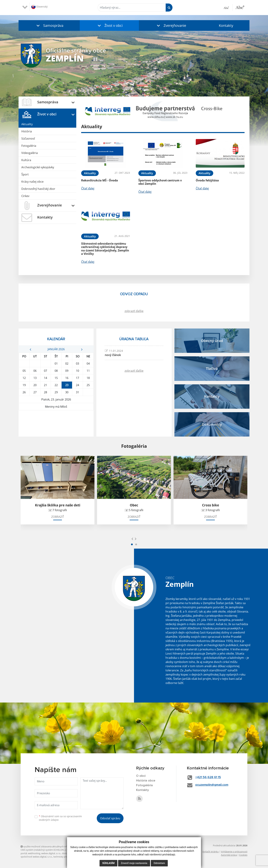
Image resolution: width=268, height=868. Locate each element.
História (27, 131)
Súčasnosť (28, 139)
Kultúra (26, 160)
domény (66, 853)
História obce (146, 781)
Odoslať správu (110, 818)
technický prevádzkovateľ (67, 857)
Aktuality (27, 124)
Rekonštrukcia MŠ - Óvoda (100, 180)
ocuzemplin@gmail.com (212, 785)
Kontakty (226, 25)
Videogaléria (30, 153)
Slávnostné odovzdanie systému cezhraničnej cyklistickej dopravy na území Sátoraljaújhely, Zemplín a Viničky (105, 249)
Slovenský (39, 7)
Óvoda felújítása (207, 180)
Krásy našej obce (32, 182)
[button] (49, 25)
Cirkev (25, 196)
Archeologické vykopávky (38, 167)
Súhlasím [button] (108, 863)
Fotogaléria (29, 146)
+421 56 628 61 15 (208, 777)
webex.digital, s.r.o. (51, 853)
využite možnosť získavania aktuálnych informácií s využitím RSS (55, 846)
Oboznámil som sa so (60, 818)
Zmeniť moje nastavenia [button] (134, 863)
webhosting (34, 853)
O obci (141, 776)
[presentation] (132, 539)
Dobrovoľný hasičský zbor (38, 189)
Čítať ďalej (88, 188)
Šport (25, 174)
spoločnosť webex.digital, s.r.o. (36, 857)
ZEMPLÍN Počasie (56, 423)
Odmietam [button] (159, 863)
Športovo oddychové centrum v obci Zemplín (160, 182)
